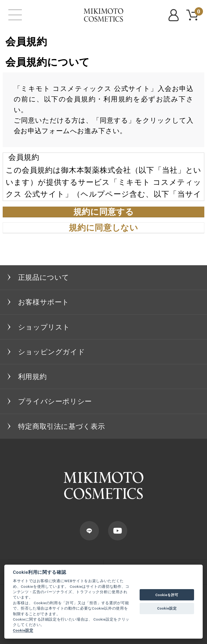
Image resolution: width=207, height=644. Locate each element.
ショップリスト (44, 327)
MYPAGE (175, 15)
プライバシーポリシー (55, 401)
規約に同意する (103, 212)
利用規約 (32, 377)
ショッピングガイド (52, 352)
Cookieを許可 (167, 595)
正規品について (44, 277)
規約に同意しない (103, 228)
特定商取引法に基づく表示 (62, 426)
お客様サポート (44, 302)
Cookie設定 (23, 630)
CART (198, 12)
